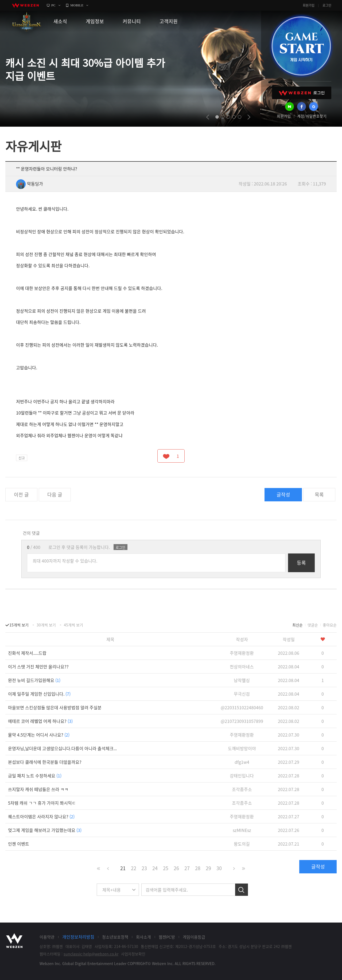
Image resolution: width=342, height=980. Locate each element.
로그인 (327, 5)
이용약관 (47, 937)
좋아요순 (330, 625)
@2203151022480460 (242, 707)
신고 (22, 458)
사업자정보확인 (133, 954)
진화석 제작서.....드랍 (27, 653)
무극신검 (242, 694)
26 (176, 868)
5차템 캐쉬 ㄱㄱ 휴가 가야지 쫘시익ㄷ (42, 803)
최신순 (298, 625)
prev (208, 117)
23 (144, 868)
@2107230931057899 (242, 721)
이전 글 (21, 495)
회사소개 (143, 937)
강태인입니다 (242, 776)
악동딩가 (30, 184)
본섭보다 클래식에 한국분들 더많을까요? (45, 762)
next (249, 117)
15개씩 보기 (19, 625)
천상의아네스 (242, 667)
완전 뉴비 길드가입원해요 (34, 680)
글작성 (283, 495)
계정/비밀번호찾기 (312, 116)
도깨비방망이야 (242, 748)
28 (198, 868)
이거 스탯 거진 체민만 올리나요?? (38, 667)
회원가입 (309, 5)
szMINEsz (242, 830)
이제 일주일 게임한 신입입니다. (39, 694)
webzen (25, 5)
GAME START (301, 46)
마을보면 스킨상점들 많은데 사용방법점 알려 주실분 (55, 707)
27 (187, 868)
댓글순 (313, 625)
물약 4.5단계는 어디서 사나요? (39, 735)
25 (166, 868)
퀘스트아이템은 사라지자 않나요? (41, 816)
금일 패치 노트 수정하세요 (35, 776)
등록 (301, 563)
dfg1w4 (242, 762)
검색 (242, 890)
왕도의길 (242, 844)
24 (155, 868)
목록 (319, 495)
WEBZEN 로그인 (302, 93)
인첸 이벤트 (19, 844)
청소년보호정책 (115, 937)
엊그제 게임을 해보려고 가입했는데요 (45, 830)
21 (123, 868)
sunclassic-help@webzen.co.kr (91, 954)
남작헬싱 (242, 680)
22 (134, 868)
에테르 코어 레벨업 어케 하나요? (40, 721)
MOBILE (77, 5)
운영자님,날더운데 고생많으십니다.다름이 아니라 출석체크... (62, 748)
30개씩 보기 (46, 625)
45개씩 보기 (73, 625)
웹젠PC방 (167, 937)
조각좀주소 (242, 789)
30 (219, 868)
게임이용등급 (194, 937)
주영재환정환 (242, 653)
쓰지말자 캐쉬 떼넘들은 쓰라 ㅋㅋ (38, 789)
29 (208, 868)
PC (53, 5)
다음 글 (55, 495)
